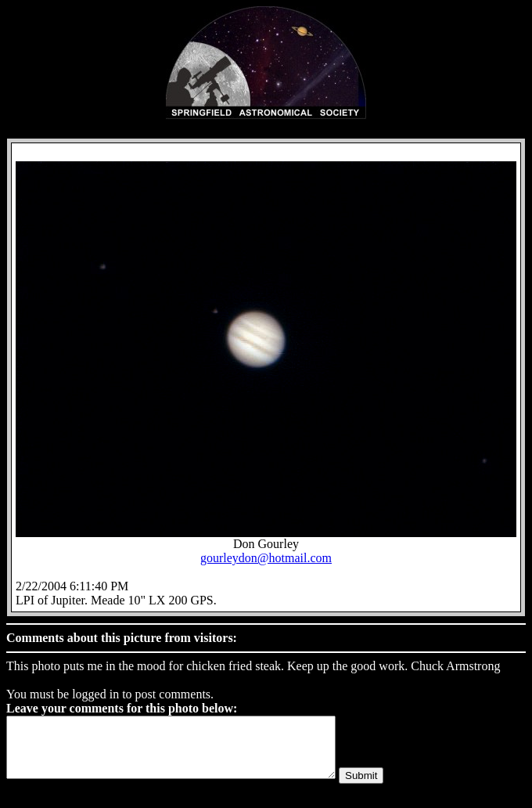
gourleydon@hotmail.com (266, 558)
